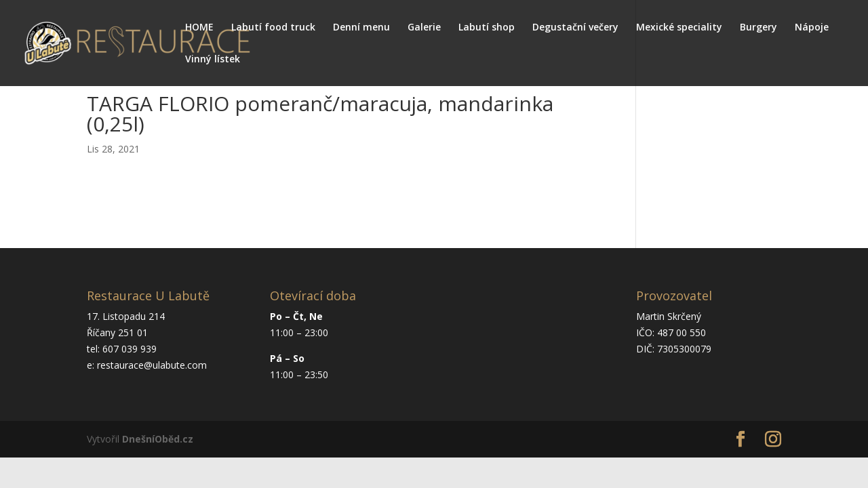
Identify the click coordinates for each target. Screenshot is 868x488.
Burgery (758, 28)
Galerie (424, 28)
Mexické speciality (679, 28)
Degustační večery (575, 28)
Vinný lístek (213, 60)
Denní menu (361, 28)
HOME (199, 28)
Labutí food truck (273, 28)
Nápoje (812, 28)
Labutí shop (487, 28)
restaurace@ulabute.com (152, 365)
